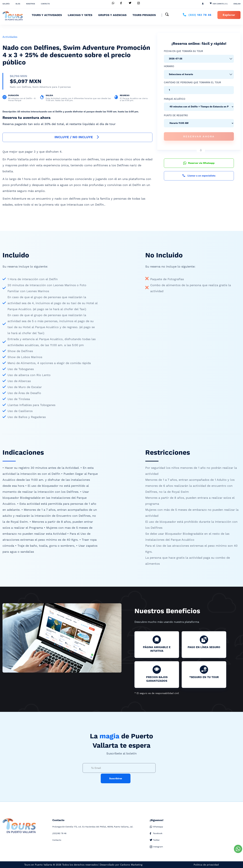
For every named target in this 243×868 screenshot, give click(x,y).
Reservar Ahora (199, 136)
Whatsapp (156, 827)
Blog (18, 4)
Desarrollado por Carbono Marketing (121, 865)
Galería (6, 4)
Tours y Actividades (47, 15)
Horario (169, 66)
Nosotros (30, 4)
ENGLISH (237, 4)
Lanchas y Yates (80, 15)
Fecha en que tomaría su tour (183, 51)
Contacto (45, 4)
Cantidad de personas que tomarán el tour (192, 82)
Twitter (155, 840)
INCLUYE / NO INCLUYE (77, 137)
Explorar (229, 15)
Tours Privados (144, 15)
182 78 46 (200, 15)
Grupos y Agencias (112, 15)
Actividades (10, 37)
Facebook (156, 833)
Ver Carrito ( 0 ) (220, 4)
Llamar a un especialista (199, 176)
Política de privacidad (206, 865)
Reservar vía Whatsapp (199, 163)
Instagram (156, 847)
